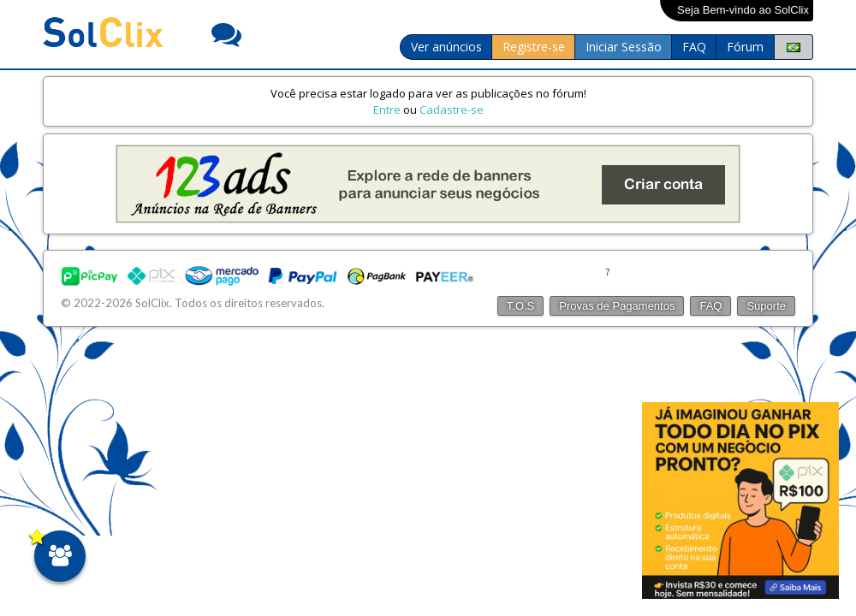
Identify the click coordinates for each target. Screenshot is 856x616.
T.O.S (521, 306)
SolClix (152, 303)
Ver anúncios (446, 47)
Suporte (766, 306)
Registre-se (534, 47)
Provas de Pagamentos (617, 306)
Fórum (745, 47)
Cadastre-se (452, 110)
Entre (387, 110)
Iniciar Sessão (624, 47)
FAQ (694, 47)
